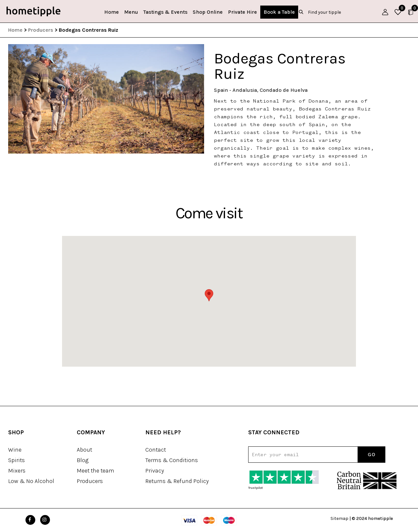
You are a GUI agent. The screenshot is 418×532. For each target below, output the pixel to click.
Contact (156, 450)
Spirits (16, 460)
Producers (41, 30)
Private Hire (242, 12)
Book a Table (279, 12)
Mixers (17, 471)
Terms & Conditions (172, 460)
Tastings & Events (165, 12)
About (84, 450)
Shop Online (208, 12)
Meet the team (96, 471)
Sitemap (339, 518)
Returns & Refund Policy (177, 481)
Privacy (155, 471)
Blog (83, 460)
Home (112, 12)
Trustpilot (256, 488)
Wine (15, 450)
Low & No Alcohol (31, 481)
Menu (131, 12)
